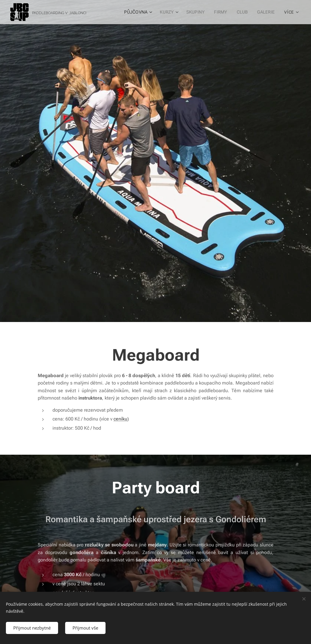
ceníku (120, 419)
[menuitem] (140, 12)
